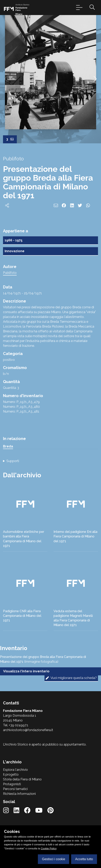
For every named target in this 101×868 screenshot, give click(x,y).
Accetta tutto (84, 859)
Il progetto (11, 774)
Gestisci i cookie (54, 859)
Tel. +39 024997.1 (16, 725)
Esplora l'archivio (15, 770)
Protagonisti (12, 784)
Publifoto (10, 273)
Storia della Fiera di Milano (22, 779)
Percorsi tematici (15, 789)
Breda (8, 446)
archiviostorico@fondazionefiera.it (28, 730)
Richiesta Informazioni (19, 794)
